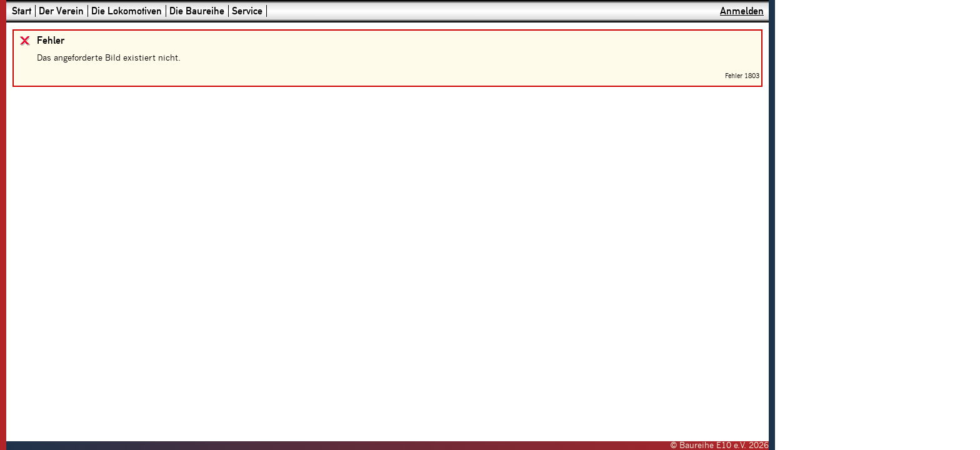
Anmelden (742, 11)
